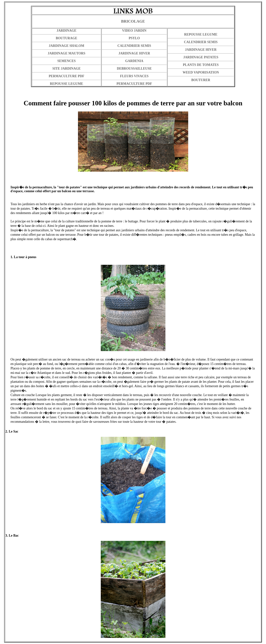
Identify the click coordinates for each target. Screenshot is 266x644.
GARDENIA (134, 61)
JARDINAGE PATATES (201, 57)
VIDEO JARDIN (134, 31)
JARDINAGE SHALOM (66, 46)
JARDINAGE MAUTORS (66, 53)
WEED (188, 72)
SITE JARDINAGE (67, 69)
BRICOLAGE (133, 21)
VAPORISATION (206, 72)
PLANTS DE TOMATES (201, 65)
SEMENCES (67, 61)
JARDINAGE (67, 31)
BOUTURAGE (66, 38)
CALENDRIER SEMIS (134, 46)
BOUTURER (201, 80)
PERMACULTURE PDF (66, 76)
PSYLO (134, 38)
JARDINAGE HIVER (134, 53)
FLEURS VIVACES (134, 76)
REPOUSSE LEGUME (201, 34)
